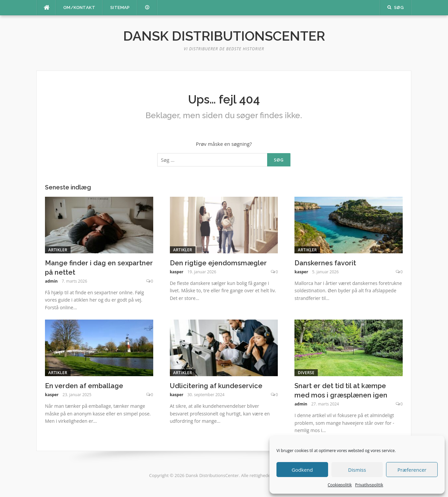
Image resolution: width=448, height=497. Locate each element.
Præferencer (412, 470)
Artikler (58, 250)
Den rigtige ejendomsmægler (218, 263)
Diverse (306, 373)
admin (51, 281)
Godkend (302, 470)
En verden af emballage (84, 386)
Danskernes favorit (325, 263)
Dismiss (357, 470)
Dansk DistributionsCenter (224, 36)
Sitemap (120, 7)
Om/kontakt (79, 7)
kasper (177, 272)
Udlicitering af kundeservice (216, 386)
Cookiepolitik (340, 485)
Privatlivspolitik (369, 485)
